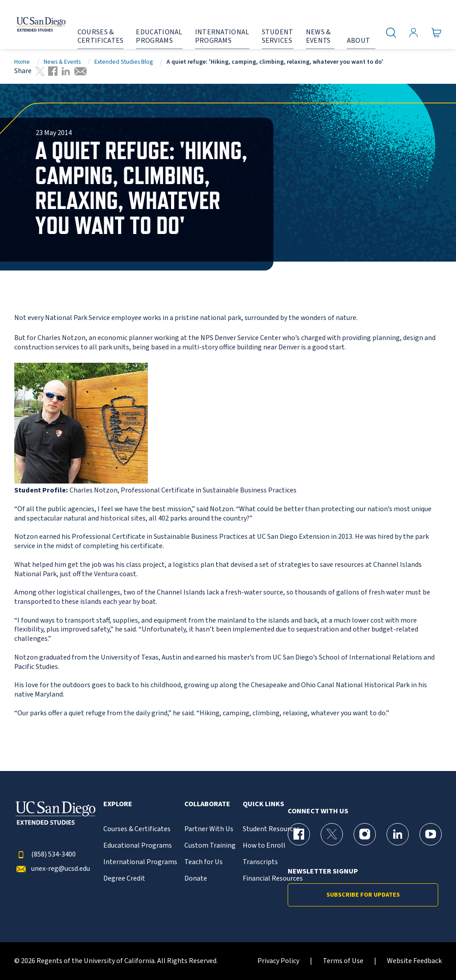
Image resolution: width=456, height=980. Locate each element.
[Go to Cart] (437, 33)
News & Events (62, 62)
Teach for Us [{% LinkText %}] (204, 862)
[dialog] (429, 953)
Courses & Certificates (137, 829)
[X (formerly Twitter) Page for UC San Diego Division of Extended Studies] (332, 834)
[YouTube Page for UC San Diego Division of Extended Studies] (431, 834)
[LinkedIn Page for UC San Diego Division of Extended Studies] (398, 834)
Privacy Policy (278, 961)
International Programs (140, 862)
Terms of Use (343, 961)
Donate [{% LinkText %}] (196, 879)
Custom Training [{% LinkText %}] (210, 846)
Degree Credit (124, 879)
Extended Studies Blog (124, 62)
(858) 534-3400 (45, 855)
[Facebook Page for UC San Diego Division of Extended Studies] (299, 834)
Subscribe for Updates (363, 895)
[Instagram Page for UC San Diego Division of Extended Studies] (365, 834)
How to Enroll (264, 846)
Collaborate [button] (207, 804)
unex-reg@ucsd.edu (52, 869)
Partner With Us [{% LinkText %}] (209, 829)
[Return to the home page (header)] (33, 25)
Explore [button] (118, 804)
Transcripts (260, 862)
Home (22, 62)
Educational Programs (138, 846)
